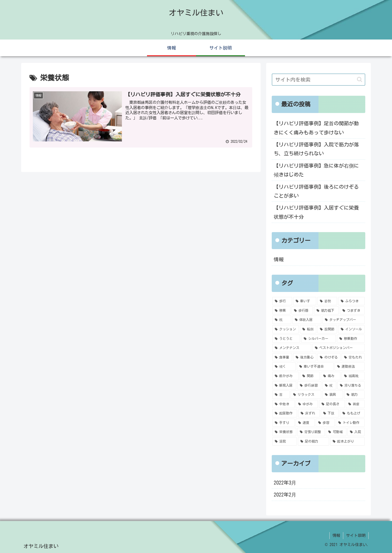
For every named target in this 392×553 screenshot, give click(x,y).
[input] (318, 80)
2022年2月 (285, 495)
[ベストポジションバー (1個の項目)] (339, 348)
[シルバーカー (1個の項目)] (318, 339)
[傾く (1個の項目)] (284, 367)
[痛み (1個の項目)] (331, 376)
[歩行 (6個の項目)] (282, 301)
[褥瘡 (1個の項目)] (355, 404)
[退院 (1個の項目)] (285, 441)
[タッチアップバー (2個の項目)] (344, 320)
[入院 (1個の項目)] (356, 432)
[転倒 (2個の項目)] (308, 329)
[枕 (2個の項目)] (282, 320)
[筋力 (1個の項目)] (354, 395)
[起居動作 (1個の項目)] (285, 413)
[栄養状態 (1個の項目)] (284, 432)
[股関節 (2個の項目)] (327, 329)
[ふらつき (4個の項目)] (351, 301)
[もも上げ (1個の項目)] (352, 413)
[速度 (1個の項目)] (305, 423)
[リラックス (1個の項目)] (306, 395)
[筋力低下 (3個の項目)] (326, 311)
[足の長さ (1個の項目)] (332, 404)
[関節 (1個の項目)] (310, 376)
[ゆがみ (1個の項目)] (307, 404)
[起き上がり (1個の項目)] (347, 441)
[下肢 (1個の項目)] (330, 413)
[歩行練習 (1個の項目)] (309, 385)
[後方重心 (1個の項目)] (305, 357)
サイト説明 (356, 535)
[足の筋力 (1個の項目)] (313, 441)
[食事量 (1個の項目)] (282, 357)
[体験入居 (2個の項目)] (307, 320)
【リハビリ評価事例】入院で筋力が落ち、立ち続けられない (316, 149)
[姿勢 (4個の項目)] (327, 301)
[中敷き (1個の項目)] (283, 404)
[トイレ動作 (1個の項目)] (350, 423)
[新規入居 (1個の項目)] (284, 385)
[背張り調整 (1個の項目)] (311, 432)
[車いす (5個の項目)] (305, 301)
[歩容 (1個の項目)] (325, 423)
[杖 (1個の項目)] (329, 385)
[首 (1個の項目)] (281, 395)
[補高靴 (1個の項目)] (353, 376)
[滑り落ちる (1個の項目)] (351, 385)
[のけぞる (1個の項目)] (329, 357)
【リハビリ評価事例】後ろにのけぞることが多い (316, 191)
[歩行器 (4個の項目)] (302, 311)
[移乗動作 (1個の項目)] (351, 339)
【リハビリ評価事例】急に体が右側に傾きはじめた (316, 170)
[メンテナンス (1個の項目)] (292, 348)
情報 (279, 259)
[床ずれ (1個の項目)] (309, 413)
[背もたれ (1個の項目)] (353, 357)
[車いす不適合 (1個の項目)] (315, 367)
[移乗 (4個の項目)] (281, 311)
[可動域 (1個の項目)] (336, 432)
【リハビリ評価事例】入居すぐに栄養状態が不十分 (316, 212)
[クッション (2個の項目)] (286, 329)
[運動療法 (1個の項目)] (350, 367)
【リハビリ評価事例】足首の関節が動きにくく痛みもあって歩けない (316, 128)
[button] (360, 79)
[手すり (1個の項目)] (283, 423)
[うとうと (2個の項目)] (286, 339)
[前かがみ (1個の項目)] (286, 376)
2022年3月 (285, 483)
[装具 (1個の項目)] (333, 395)
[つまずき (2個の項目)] (352, 311)
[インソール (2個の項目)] (351, 329)
